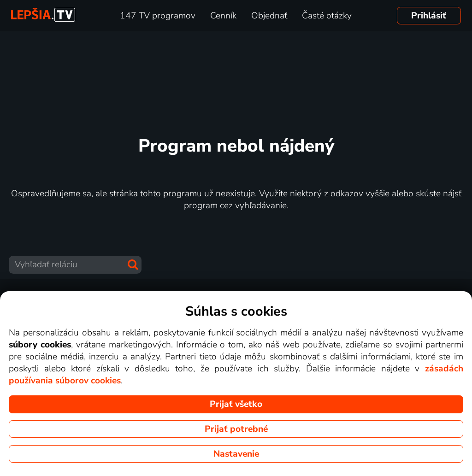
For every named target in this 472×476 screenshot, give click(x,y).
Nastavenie (236, 454)
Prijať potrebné (236, 429)
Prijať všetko (236, 404)
